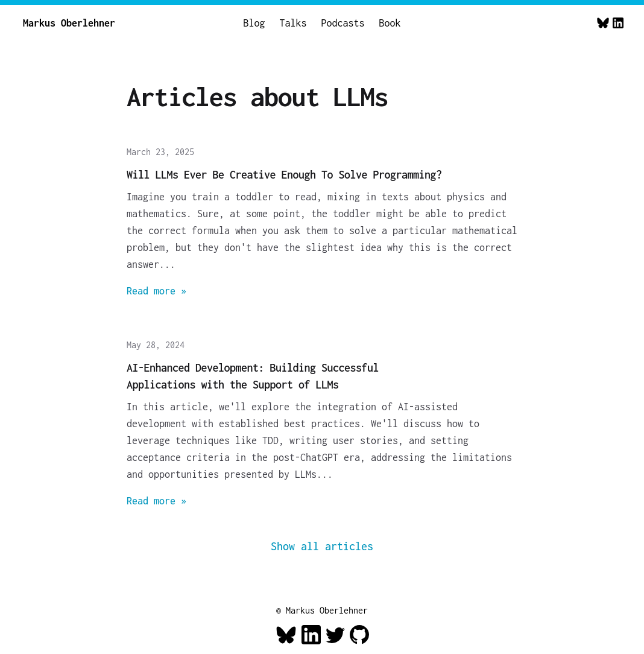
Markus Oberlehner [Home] (69, 23)
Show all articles (322, 546)
